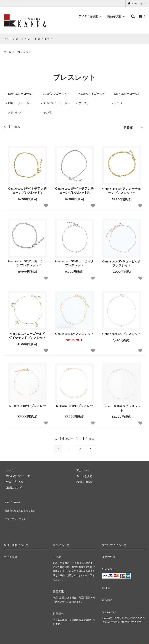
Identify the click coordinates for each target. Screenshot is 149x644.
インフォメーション (17, 39)
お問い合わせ (43, 39)
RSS (6, 500)
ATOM (14, 500)
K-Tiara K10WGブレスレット (122, 407)
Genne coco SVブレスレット (74, 332)
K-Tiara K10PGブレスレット (74, 407)
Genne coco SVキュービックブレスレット (74, 262)
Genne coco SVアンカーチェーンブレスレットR (27, 262)
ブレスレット (24, 52)
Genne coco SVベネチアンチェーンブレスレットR (74, 189)
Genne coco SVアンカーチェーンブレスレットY (122, 189)
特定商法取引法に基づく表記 (22, 505)
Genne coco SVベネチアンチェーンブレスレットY (27, 189)
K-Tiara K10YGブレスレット (27, 407)
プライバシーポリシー (17, 511)
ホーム (7, 52)
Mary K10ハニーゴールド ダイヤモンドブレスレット (28, 334)
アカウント (137, 3)
